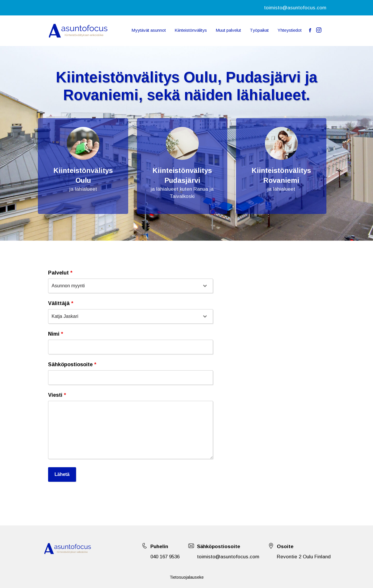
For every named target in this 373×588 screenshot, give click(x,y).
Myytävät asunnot (149, 30)
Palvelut (60, 273)
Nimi (56, 334)
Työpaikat (259, 30)
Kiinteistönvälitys (191, 30)
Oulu (83, 180)
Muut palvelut (228, 30)
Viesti (57, 395)
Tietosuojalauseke (187, 577)
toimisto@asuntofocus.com (295, 8)
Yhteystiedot (290, 30)
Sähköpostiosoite (72, 364)
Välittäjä (61, 303)
